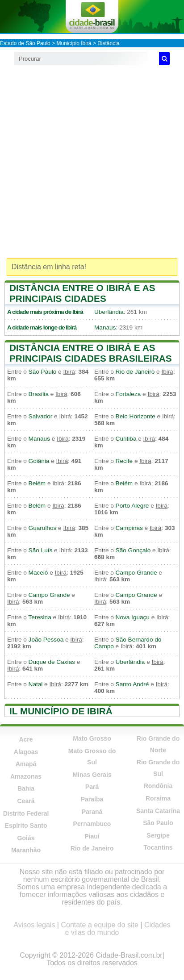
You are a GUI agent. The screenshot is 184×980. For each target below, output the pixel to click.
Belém (37, 483)
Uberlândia (109, 312)
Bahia (26, 788)
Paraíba (92, 799)
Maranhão (26, 850)
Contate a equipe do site (99, 925)
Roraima (158, 798)
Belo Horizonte (136, 416)
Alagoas (26, 752)
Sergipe (158, 835)
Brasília (39, 394)
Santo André (132, 684)
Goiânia (39, 461)
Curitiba (126, 439)
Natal (36, 684)
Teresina (40, 617)
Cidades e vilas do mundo (118, 929)
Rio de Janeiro (135, 372)
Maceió (38, 573)
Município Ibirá (74, 43)
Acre (26, 739)
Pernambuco (92, 824)
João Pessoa (46, 640)
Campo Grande (136, 573)
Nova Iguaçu (133, 617)
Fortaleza (128, 394)
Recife (124, 461)
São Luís (41, 550)
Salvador (41, 416)
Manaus (105, 327)
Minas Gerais (92, 775)
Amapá (26, 764)
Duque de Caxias (52, 662)
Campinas (129, 528)
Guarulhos (43, 528)
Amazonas (26, 776)
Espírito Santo (26, 826)
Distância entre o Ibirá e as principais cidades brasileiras (91, 353)
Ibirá (78, 312)
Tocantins (158, 847)
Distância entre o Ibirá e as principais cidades (82, 293)
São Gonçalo (133, 550)
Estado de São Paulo (25, 43)
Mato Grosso (92, 738)
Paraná (92, 812)
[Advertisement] (92, 162)
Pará (92, 787)
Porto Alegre (132, 506)
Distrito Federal (26, 813)
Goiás (26, 838)
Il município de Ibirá (61, 711)
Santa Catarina (158, 811)
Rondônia (158, 786)
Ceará (26, 801)
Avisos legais (34, 925)
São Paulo (43, 372)
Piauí (92, 836)
